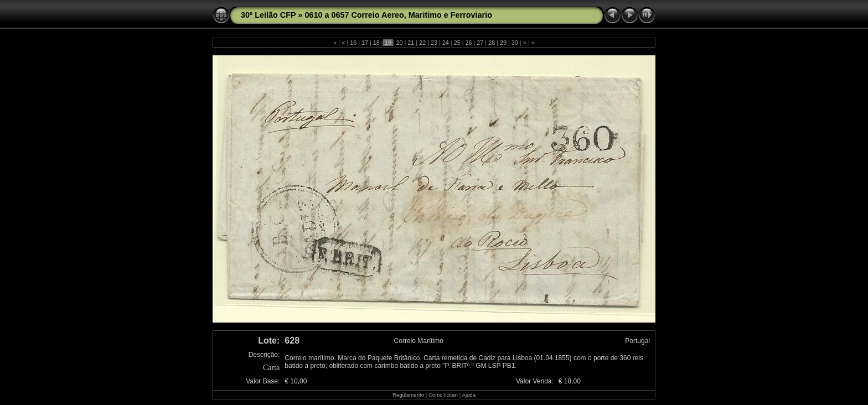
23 (434, 43)
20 (400, 43)
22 (422, 43)
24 (446, 43)
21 (411, 43)
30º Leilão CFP (268, 15)
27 (480, 43)
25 (457, 43)
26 (468, 43)
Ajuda (469, 395)
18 (376, 43)
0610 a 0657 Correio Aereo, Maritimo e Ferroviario (398, 15)
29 (503, 43)
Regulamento (408, 395)
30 (515, 43)
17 (365, 43)
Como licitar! (443, 395)
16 (353, 43)
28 (492, 43)
